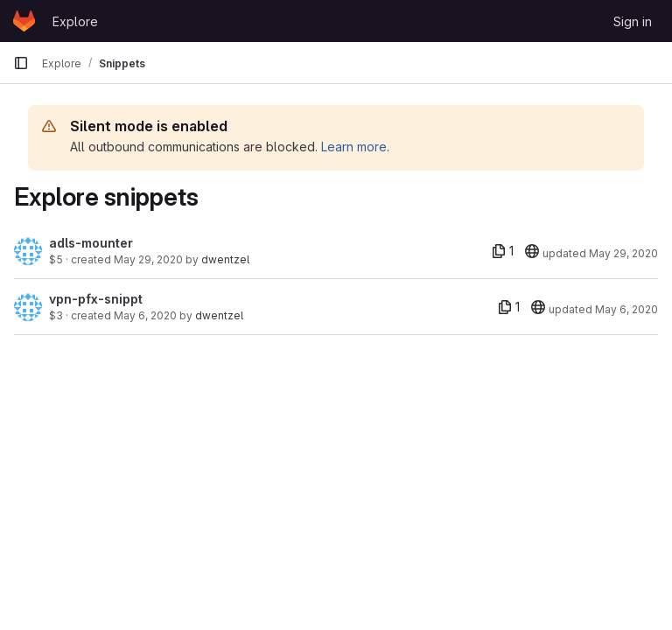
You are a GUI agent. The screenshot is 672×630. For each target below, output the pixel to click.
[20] (532, 251)
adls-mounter (91, 243)
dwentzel (225, 259)
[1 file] (503, 251)
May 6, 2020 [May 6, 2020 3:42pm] (145, 315)
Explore (75, 21)
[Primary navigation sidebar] (21, 63)
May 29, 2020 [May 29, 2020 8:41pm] (148, 259)
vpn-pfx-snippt (96, 299)
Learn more (354, 147)
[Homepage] (24, 21)
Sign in (633, 21)
